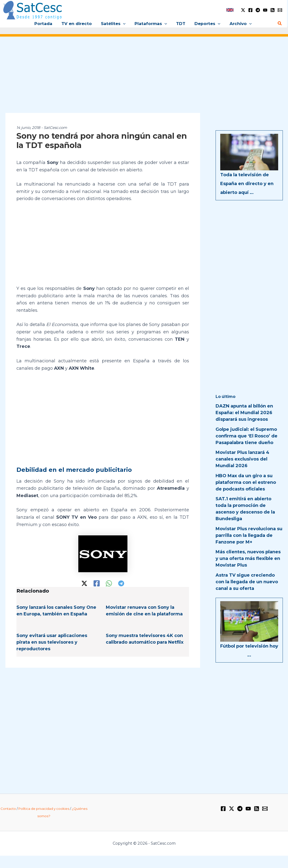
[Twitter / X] (243, 10)
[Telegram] (258, 10)
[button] (124, 24)
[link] (230, 10)
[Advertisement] (144, 78)
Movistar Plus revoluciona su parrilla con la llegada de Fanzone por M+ (249, 535)
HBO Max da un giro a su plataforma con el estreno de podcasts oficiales (246, 482)
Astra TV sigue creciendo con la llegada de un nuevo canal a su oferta (247, 582)
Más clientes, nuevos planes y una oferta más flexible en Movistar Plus (248, 558)
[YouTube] (265, 10)
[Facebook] (250, 10)
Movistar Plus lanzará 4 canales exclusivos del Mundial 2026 (242, 459)
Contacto (8, 809)
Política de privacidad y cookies (44, 809)
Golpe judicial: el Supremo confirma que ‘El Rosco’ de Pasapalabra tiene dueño (247, 436)
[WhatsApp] (109, 583)
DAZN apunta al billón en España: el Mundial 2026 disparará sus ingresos (244, 413)
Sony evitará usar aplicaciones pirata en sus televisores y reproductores (52, 642)
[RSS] (273, 10)
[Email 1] (280, 10)
